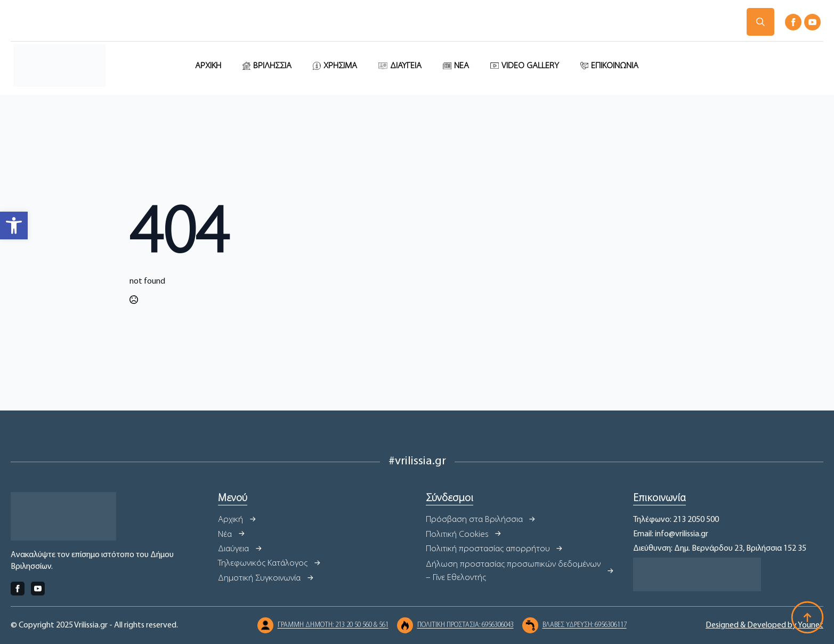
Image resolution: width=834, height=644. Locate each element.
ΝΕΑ (461, 66)
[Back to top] (807, 617)
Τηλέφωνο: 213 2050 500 (676, 520)
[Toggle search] (760, 22)
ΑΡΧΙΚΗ (208, 66)
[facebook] (793, 22)
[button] (14, 226)
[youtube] (812, 22)
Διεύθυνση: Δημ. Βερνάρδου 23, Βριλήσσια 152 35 (720, 549)
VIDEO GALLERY (530, 66)
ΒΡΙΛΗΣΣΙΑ (272, 66)
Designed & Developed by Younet (764, 625)
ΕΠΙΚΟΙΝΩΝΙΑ (615, 66)
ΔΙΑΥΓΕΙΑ (406, 66)
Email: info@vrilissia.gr (671, 534)
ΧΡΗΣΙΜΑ (340, 66)
